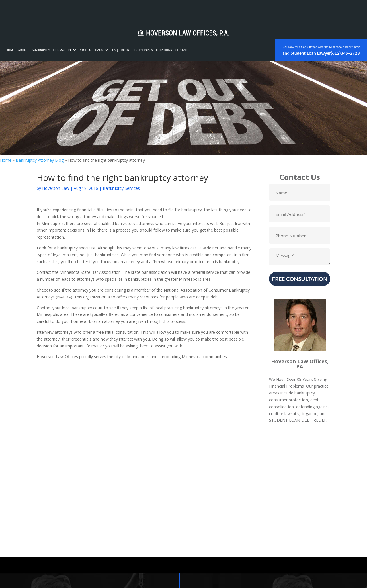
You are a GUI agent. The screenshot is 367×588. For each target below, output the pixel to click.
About (96, 11)
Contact (256, 11)
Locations (237, 11)
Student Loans (165, 11)
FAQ (188, 11)
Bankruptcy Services (121, 188)
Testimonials (216, 11)
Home (84, 11)
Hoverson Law (56, 188)
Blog (199, 11)
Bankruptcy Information (124, 11)
